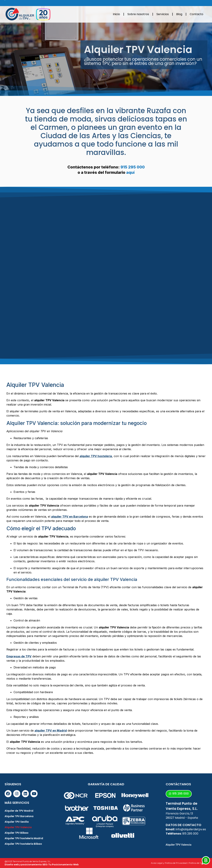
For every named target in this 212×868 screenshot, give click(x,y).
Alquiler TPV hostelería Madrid (24, 838)
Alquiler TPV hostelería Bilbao (24, 844)
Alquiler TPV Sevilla (17, 822)
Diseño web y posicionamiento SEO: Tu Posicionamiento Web (42, 865)
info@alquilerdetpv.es (191, 829)
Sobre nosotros (138, 14)
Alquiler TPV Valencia (19, 827)
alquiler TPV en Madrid (51, 731)
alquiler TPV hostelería (96, 456)
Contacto (197, 14)
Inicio (116, 14)
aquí (130, 172)
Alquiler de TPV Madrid (19, 811)
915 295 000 (133, 167)
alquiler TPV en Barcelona (70, 517)
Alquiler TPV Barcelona (19, 816)
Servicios (163, 14)
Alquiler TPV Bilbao (17, 833)
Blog (179, 14)
